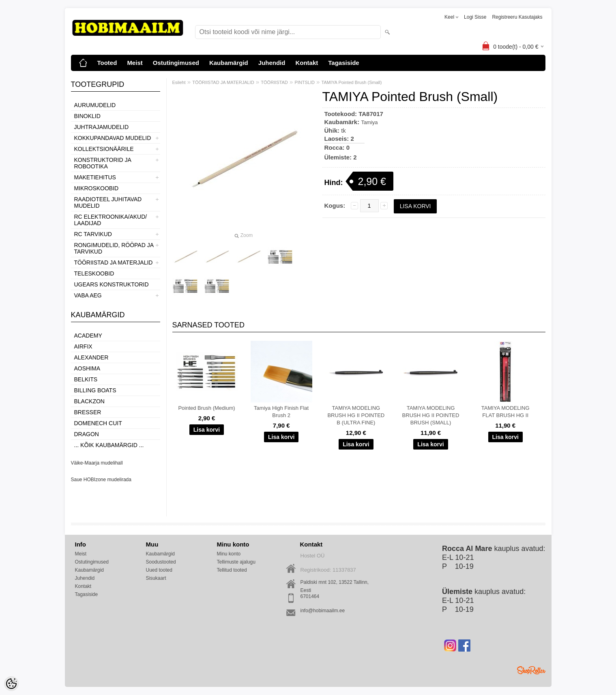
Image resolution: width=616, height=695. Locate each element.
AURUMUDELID (95, 105)
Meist (135, 63)
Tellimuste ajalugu (236, 562)
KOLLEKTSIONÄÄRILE (104, 149)
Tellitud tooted (232, 570)
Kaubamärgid (229, 63)
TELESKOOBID (94, 273)
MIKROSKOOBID (97, 188)
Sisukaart (156, 578)
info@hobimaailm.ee (323, 611)
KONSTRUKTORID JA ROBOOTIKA (103, 163)
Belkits (86, 379)
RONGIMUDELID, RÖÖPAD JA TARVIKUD (114, 248)
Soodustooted (161, 562)
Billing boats (95, 390)
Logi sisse (475, 17)
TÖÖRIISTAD (274, 82)
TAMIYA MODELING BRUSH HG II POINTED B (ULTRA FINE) (356, 415)
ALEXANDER (91, 357)
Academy (88, 336)
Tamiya (369, 122)
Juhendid (272, 63)
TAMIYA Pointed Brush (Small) (352, 82)
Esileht (179, 82)
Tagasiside (343, 63)
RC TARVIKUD (93, 234)
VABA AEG (88, 295)
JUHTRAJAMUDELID (102, 127)
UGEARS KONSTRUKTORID (112, 284)
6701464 (310, 596)
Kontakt (307, 63)
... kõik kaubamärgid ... (109, 445)
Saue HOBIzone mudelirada (101, 480)
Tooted (107, 63)
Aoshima (87, 368)
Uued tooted (159, 570)
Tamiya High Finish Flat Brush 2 (281, 412)
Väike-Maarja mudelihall (97, 463)
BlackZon (89, 401)
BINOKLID (87, 116)
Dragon (87, 434)
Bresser (88, 412)
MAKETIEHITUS (95, 177)
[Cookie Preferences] (11, 684)
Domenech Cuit (98, 423)
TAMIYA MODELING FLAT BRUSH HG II (505, 412)
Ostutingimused (176, 63)
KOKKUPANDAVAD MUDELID (113, 138)
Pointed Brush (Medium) (206, 408)
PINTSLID (305, 82)
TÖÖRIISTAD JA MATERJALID (114, 263)
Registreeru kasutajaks (517, 17)
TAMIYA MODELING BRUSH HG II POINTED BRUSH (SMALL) (431, 415)
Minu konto (229, 554)
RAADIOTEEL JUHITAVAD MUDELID (108, 202)
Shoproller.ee (531, 670)
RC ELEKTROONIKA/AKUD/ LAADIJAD (111, 220)
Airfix (83, 346)
